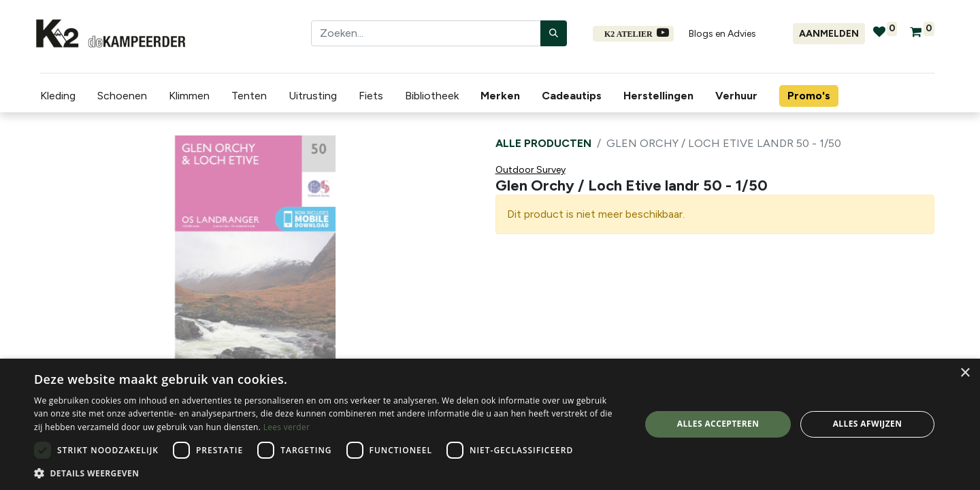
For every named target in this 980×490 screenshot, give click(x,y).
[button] (328, 473)
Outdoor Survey (530, 170)
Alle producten (543, 143)
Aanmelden (829, 34)
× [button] (965, 373)
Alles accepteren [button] (718, 424)
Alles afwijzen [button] (868, 424)
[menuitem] (498, 96)
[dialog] (490, 424)
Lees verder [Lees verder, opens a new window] (287, 427)
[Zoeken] (554, 33)
